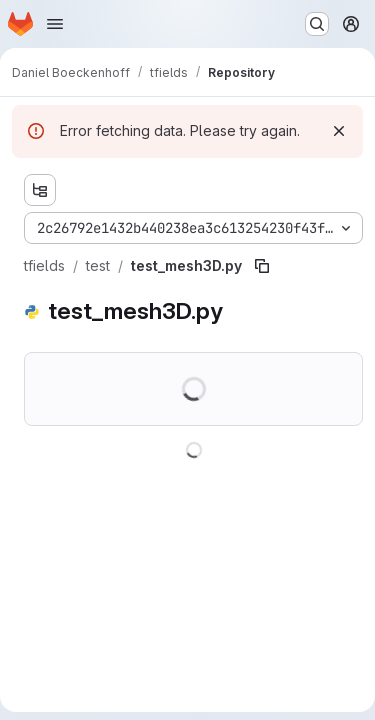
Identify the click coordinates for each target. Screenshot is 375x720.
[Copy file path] (262, 266)
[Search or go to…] (317, 24)
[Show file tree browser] (40, 190)
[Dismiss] (339, 131)
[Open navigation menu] (55, 24)
